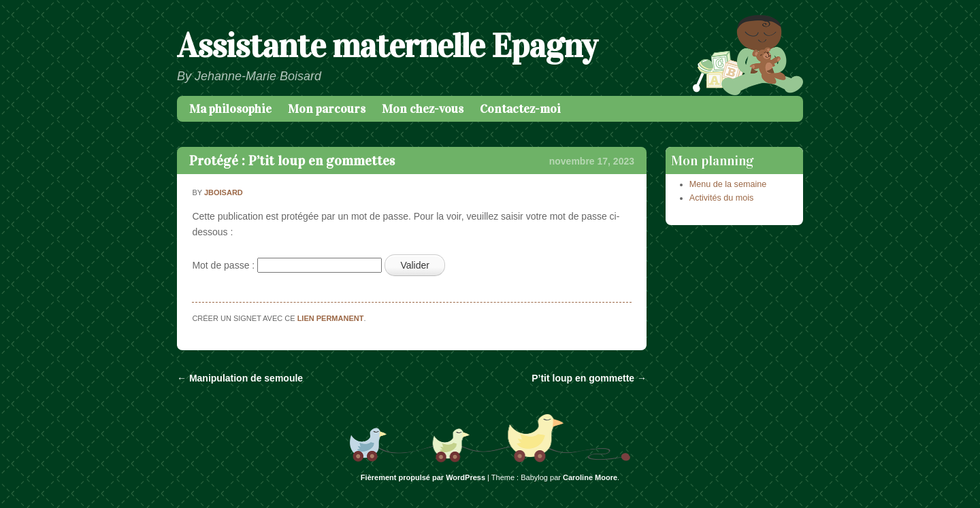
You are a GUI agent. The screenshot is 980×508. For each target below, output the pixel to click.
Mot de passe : (287, 265)
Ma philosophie (230, 109)
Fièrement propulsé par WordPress (423, 477)
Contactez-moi (520, 109)
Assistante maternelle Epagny (387, 46)
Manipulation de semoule (240, 378)
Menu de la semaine (728, 184)
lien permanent (331, 318)
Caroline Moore (590, 477)
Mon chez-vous (423, 109)
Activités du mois (721, 198)
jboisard (224, 192)
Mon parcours (327, 109)
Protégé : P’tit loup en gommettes (292, 160)
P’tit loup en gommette (589, 378)
